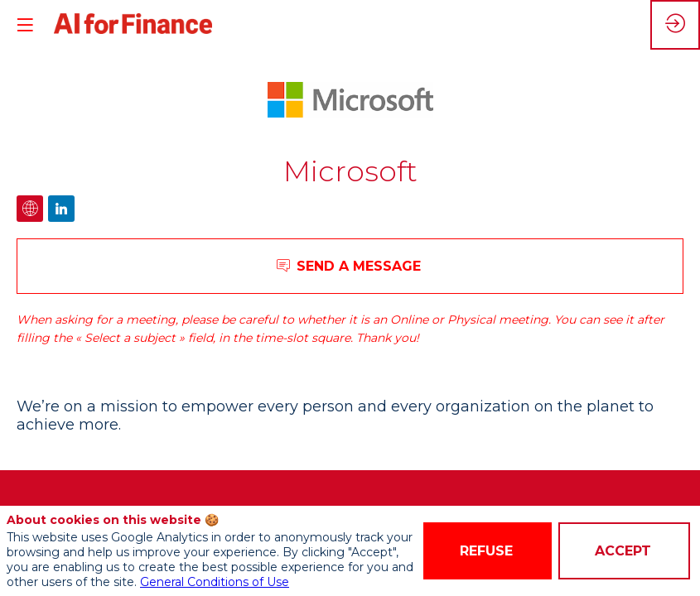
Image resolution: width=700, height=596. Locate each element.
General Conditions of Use (215, 582)
